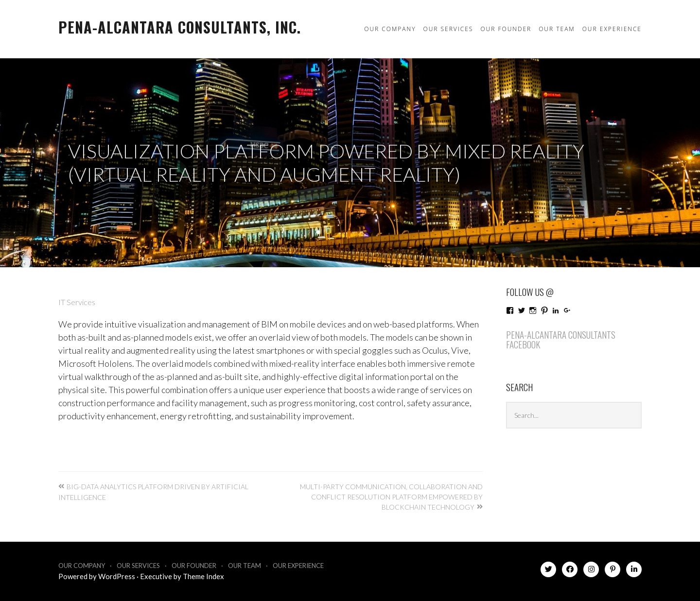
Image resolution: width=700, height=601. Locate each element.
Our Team (557, 29)
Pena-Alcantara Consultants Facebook (561, 339)
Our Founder (506, 29)
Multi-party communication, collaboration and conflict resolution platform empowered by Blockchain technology (391, 497)
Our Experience (612, 29)
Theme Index (203, 576)
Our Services (448, 29)
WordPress (117, 576)
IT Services (77, 302)
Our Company (390, 29)
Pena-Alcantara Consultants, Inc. (180, 27)
